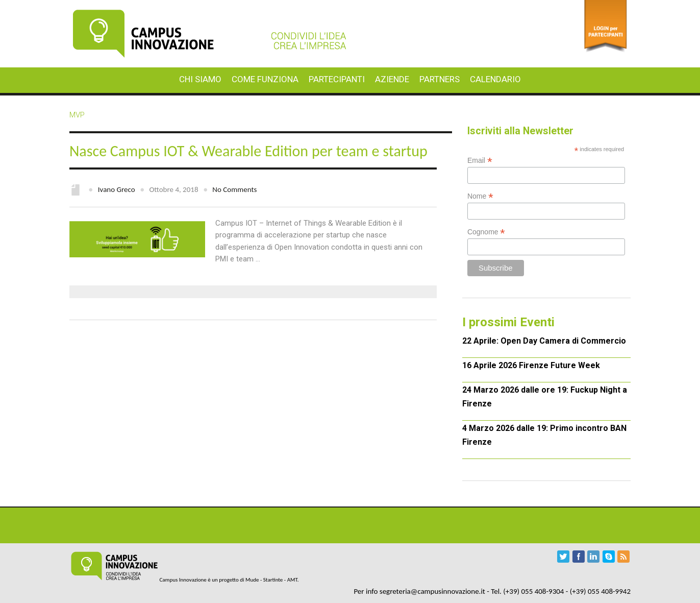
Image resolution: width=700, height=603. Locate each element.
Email (480, 161)
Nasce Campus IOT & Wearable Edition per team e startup (248, 151)
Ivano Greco (117, 189)
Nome (480, 196)
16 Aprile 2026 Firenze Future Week (531, 365)
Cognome (486, 232)
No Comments (234, 189)
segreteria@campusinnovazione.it (432, 591)
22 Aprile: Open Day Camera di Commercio (544, 341)
